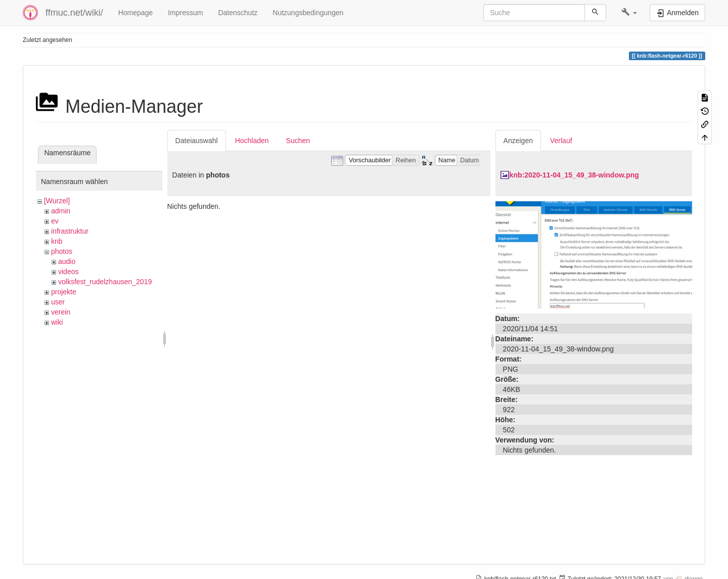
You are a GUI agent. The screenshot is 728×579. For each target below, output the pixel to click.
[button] (629, 13)
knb (57, 241)
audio (67, 261)
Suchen (298, 141)
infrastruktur (70, 231)
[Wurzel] (57, 201)
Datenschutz (238, 13)
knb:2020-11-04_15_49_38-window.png (574, 175)
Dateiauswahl (197, 141)
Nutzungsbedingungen (308, 13)
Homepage (136, 13)
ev (55, 221)
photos (62, 251)
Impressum (185, 13)
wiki (57, 322)
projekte (64, 292)
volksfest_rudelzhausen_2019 (105, 282)
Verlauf (561, 141)
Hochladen (252, 141)
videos (68, 272)
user (58, 302)
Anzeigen (518, 141)
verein (61, 312)
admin (61, 211)
